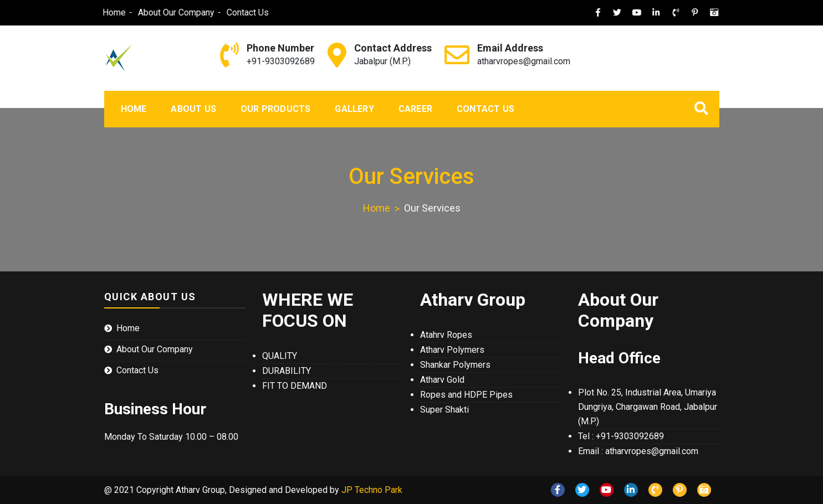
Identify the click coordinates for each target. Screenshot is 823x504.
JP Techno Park (372, 490)
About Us (193, 109)
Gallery (354, 109)
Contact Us (235, 12)
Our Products (275, 109)
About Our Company (163, 12)
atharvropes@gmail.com (524, 61)
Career (415, 109)
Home (101, 12)
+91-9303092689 (281, 61)
